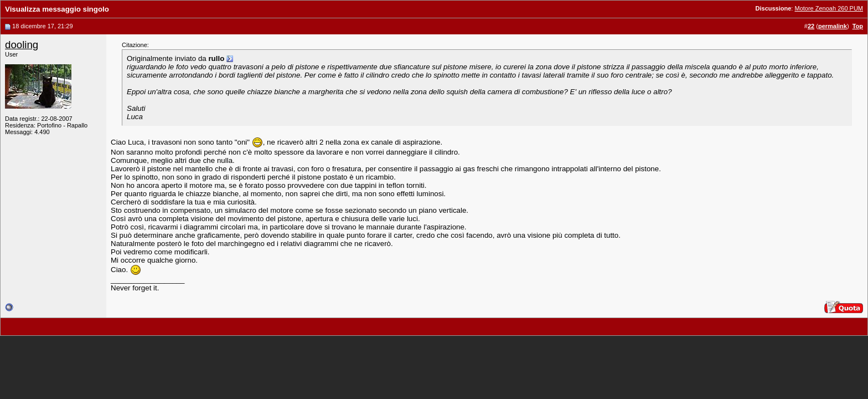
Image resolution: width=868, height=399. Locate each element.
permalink (833, 26)
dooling (22, 45)
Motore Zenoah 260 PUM (829, 8)
